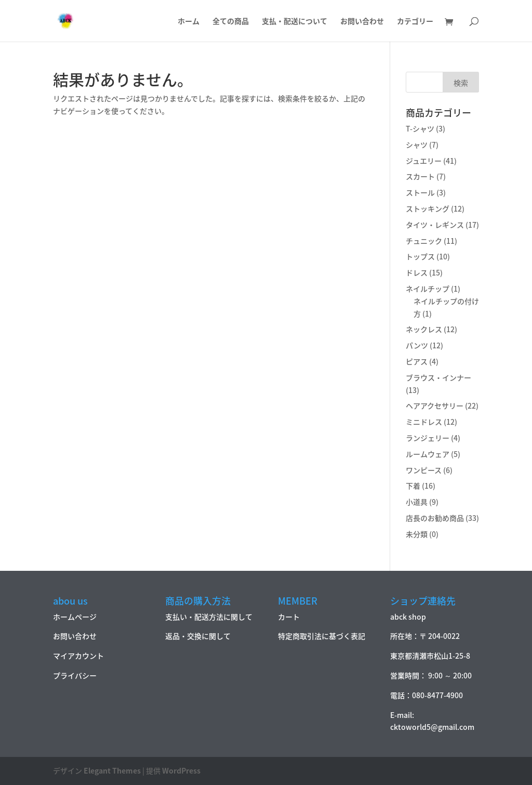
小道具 (417, 502)
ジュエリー (424, 161)
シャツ (417, 145)
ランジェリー (428, 438)
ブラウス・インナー (438, 377)
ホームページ (75, 617)
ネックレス (424, 329)
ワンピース (424, 470)
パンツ (417, 345)
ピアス (417, 361)
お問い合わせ (362, 22)
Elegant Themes (112, 770)
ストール (420, 192)
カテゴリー (415, 22)
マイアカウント (78, 656)
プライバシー (75, 675)
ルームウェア (428, 454)
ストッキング (428, 208)
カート (289, 617)
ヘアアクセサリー (435, 405)
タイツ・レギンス (435, 225)
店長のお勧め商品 (435, 518)
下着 (413, 486)
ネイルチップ (428, 289)
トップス (420, 256)
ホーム (189, 22)
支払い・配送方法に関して (209, 617)
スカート (420, 176)
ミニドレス (424, 422)
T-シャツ (420, 128)
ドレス (417, 272)
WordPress (181, 770)
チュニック (424, 241)
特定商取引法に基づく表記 (322, 636)
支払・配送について (295, 22)
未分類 (417, 534)
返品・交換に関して (198, 636)
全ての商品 (231, 22)
